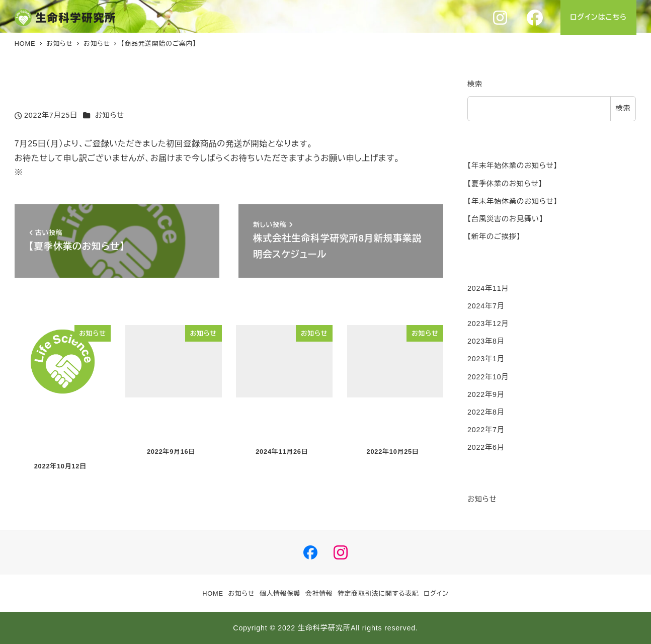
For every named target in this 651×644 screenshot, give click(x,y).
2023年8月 (486, 341)
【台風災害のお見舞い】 (505, 219)
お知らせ (110, 115)
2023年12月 (488, 324)
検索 (475, 84)
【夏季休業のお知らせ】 (505, 184)
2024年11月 (488, 288)
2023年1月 (486, 359)
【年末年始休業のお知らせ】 (512, 166)
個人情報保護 (280, 593)
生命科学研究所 (324, 628)
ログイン (436, 593)
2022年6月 (486, 447)
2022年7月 (486, 430)
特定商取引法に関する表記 (378, 593)
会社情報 (319, 593)
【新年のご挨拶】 (494, 236)
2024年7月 (486, 306)
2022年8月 (486, 412)
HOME (213, 593)
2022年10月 (488, 377)
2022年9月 (486, 394)
